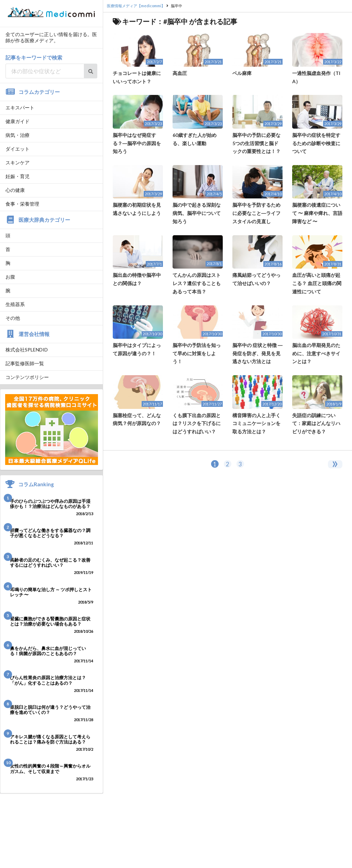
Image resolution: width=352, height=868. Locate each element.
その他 (13, 318)
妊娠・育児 (18, 176)
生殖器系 (15, 304)
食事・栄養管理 (22, 204)
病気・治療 (18, 135)
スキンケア (18, 162)
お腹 (10, 277)
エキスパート (20, 107)
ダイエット (18, 149)
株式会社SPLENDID (27, 350)
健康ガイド (18, 121)
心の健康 (15, 190)
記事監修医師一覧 (25, 363)
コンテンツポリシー (27, 377)
